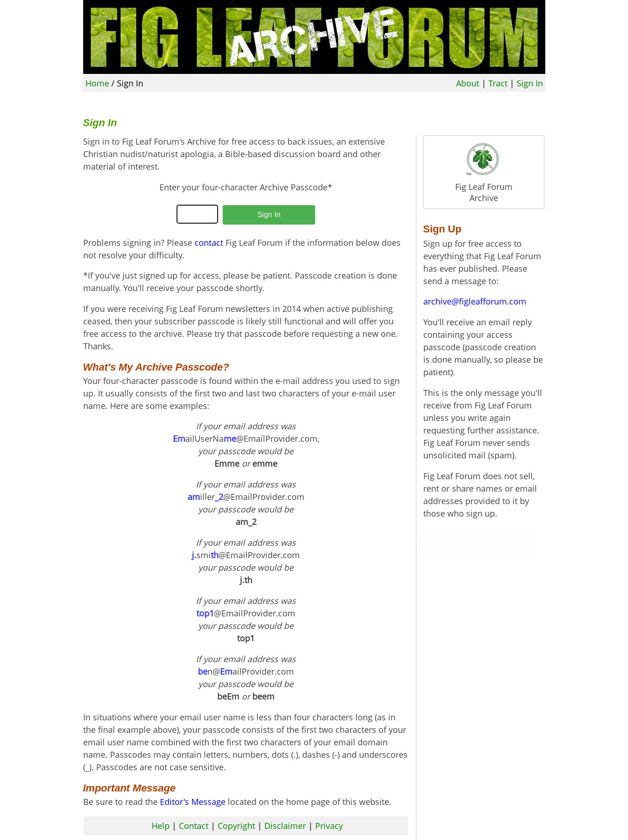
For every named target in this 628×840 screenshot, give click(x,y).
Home (97, 83)
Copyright (236, 826)
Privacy (329, 826)
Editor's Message (193, 802)
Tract (498, 83)
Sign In (530, 83)
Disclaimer (285, 826)
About (468, 83)
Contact (194, 826)
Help (161, 826)
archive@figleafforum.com (475, 301)
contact (209, 243)
